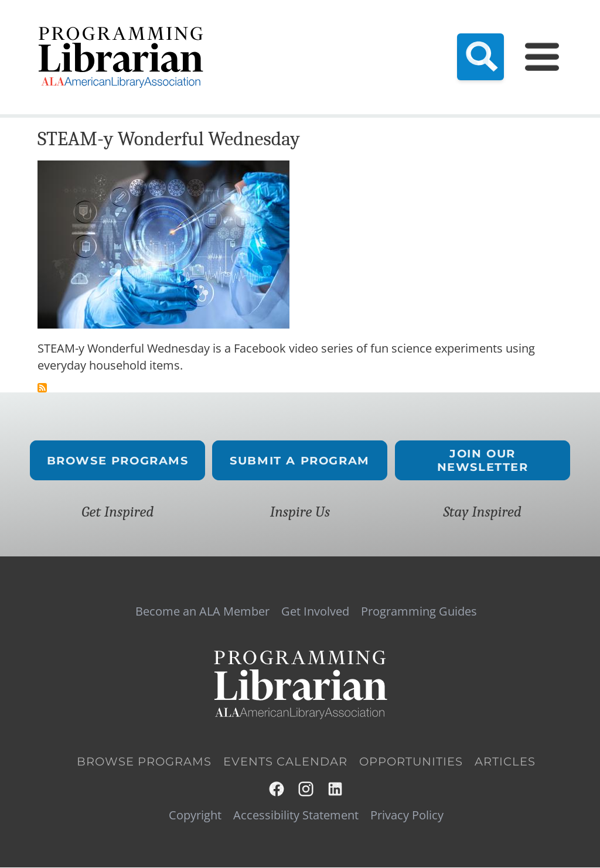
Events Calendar (285, 762)
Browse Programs (118, 461)
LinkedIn (336, 789)
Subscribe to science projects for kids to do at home (42, 388)
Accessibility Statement (296, 815)
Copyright (195, 815)
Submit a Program (300, 461)
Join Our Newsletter (482, 460)
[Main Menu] (542, 57)
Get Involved (315, 611)
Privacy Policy (407, 815)
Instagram (306, 789)
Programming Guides (419, 611)
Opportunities (411, 762)
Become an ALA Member (202, 611)
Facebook (277, 789)
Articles (505, 762)
